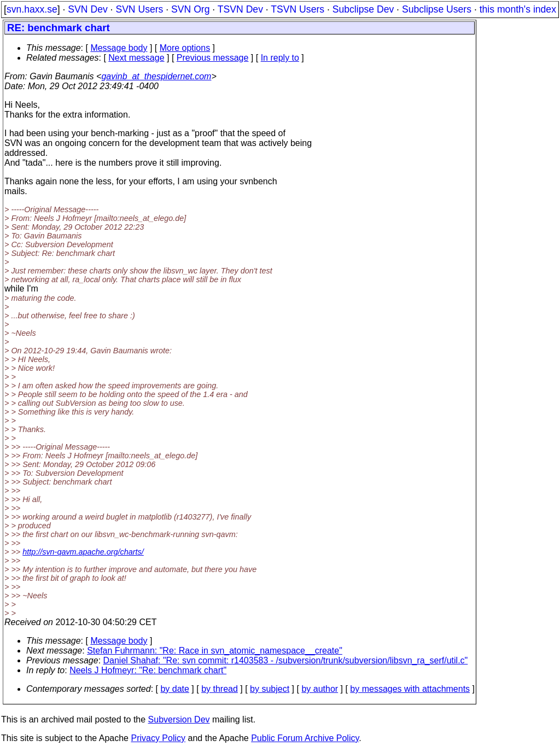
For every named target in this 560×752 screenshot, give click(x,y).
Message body (119, 48)
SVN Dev (87, 9)
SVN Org (190, 9)
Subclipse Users (437, 9)
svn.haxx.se (32, 9)
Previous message (213, 58)
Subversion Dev (179, 719)
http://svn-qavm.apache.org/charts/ (83, 552)
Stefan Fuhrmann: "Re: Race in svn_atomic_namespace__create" (215, 651)
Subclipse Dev (363, 9)
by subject (270, 689)
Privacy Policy (158, 738)
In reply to (280, 58)
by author (320, 689)
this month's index (518, 9)
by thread (220, 689)
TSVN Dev (240, 9)
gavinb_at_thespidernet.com (156, 76)
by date (174, 689)
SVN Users (139, 9)
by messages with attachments (410, 689)
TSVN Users (297, 9)
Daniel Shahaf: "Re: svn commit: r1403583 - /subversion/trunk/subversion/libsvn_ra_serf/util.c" (286, 660)
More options (185, 48)
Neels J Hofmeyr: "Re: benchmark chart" (148, 670)
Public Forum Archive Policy (305, 738)
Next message (136, 58)
